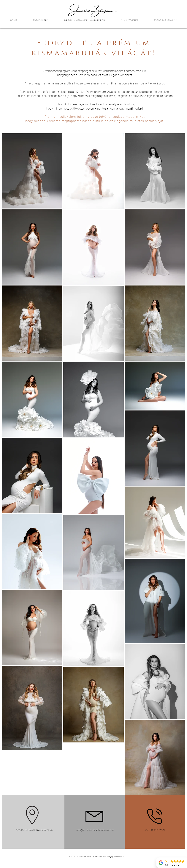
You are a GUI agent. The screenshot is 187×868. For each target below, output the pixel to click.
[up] (176, 844)
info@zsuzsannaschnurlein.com (95, 830)
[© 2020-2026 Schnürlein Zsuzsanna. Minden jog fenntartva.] (97, 856)
